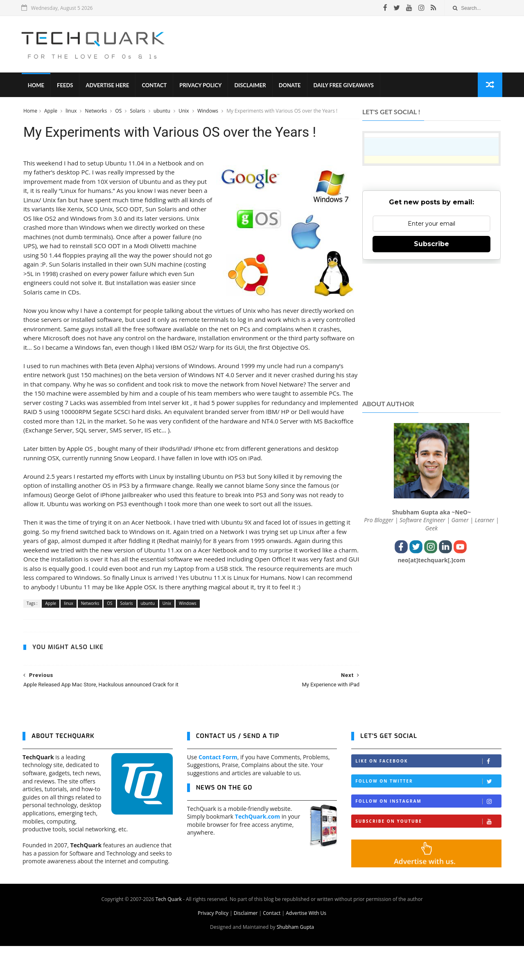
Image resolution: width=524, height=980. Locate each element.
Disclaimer (251, 86)
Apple (51, 112)
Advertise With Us (306, 947)
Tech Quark (169, 933)
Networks (96, 112)
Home (37, 86)
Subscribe (432, 245)
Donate (291, 86)
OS (118, 112)
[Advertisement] (352, 45)
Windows (208, 112)
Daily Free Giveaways (344, 86)
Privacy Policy (202, 86)
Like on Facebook (428, 796)
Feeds (66, 86)
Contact (155, 86)
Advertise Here (108, 86)
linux (71, 112)
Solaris (138, 112)
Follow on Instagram (428, 836)
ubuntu (162, 112)
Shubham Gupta (295, 961)
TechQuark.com (257, 851)
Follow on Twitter (428, 816)
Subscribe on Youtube (428, 856)
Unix (184, 112)
